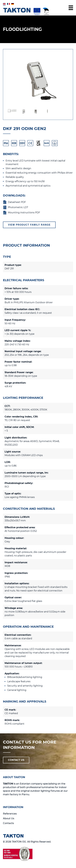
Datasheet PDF (17, 202)
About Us (9, 818)
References (10, 814)
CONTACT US (16, 760)
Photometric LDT (18, 207)
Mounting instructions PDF (24, 213)
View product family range (29, 225)
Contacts (8, 823)
